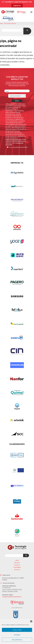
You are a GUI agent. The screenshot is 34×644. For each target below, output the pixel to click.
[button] (31, 621)
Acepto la (12, 147)
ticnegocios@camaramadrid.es (12, 597)
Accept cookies (17, 630)
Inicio (1, 23)
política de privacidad (21, 147)
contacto (17, 6)
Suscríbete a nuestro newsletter (18, 2)
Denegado (17, 635)
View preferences (17, 640)
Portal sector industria (10, 23)
